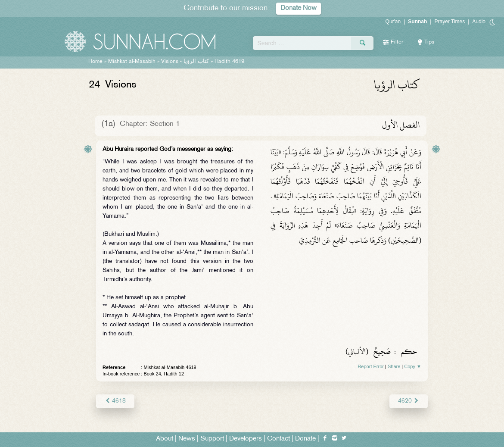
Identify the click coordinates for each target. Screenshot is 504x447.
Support (212, 439)
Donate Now (299, 8)
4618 (115, 401)
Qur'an (393, 22)
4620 (409, 401)
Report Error (371, 366)
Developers (246, 439)
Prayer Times (450, 22)
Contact (278, 439)
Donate (305, 439)
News (187, 439)
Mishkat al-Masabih (132, 62)
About (165, 439)
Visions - (185, 62)
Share (394, 366)
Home (95, 62)
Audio (479, 22)
